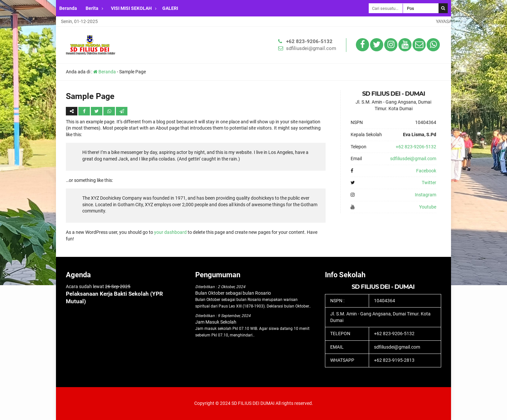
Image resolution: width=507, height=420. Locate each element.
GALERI (170, 8)
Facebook (426, 171)
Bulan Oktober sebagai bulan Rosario (233, 293)
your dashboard (170, 232)
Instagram (426, 195)
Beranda (68, 8)
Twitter (429, 183)
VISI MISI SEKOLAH (131, 8)
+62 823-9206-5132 (309, 41)
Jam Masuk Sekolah (216, 322)
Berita (92, 8)
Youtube (428, 207)
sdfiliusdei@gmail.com (311, 48)
